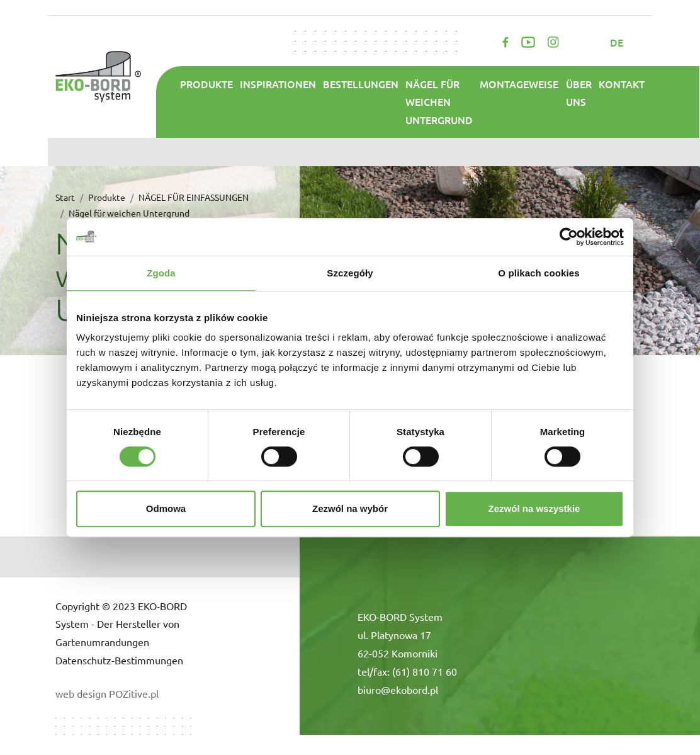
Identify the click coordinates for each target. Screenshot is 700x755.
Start (65, 197)
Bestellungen (361, 84)
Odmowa (166, 508)
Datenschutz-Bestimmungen (119, 660)
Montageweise (519, 84)
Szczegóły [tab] (350, 273)
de (618, 42)
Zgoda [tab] (161, 273)
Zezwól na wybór (350, 508)
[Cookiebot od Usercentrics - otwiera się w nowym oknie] (569, 237)
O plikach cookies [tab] (539, 273)
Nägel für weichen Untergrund (439, 102)
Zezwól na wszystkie (534, 508)
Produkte (206, 84)
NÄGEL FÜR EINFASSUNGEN (194, 197)
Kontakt (622, 84)
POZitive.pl (134, 693)
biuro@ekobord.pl (398, 690)
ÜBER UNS (579, 93)
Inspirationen (278, 84)
